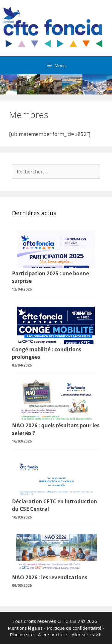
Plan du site (22, 634)
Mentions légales (25, 628)
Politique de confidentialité (74, 628)
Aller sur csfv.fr (87, 634)
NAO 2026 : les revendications (50, 577)
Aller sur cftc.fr (53, 634)
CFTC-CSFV (69, 621)
